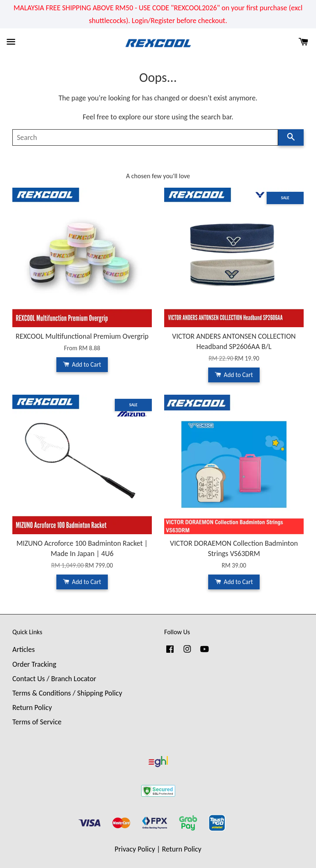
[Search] (145, 137)
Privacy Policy (135, 849)
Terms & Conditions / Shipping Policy (67, 693)
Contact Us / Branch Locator (54, 679)
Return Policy (32, 707)
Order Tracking (34, 664)
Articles (23, 649)
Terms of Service (37, 722)
